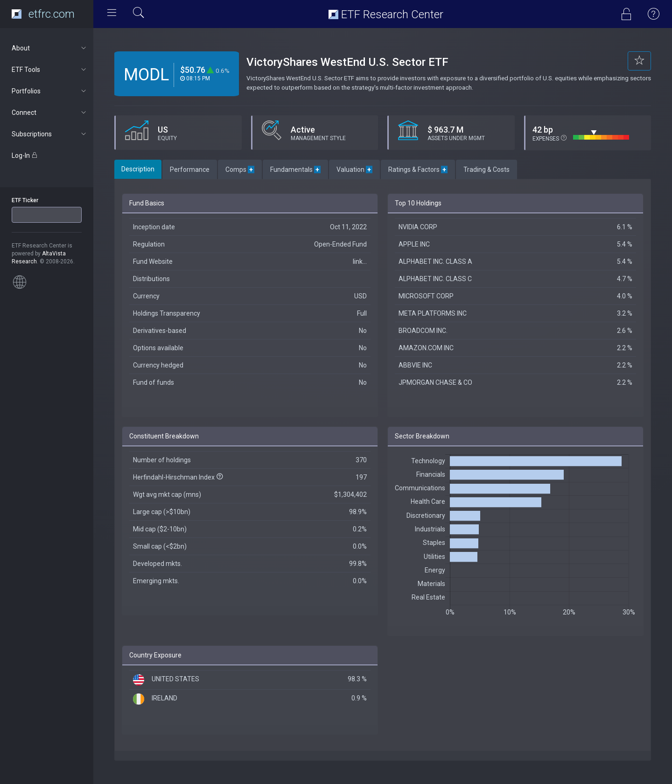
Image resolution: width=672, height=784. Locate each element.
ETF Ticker (25, 200)
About (50, 48)
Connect (50, 113)
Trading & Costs (486, 170)
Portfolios (50, 91)
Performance (190, 170)
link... (360, 261)
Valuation (354, 170)
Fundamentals (295, 170)
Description (138, 169)
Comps (240, 170)
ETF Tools (50, 70)
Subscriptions (50, 134)
